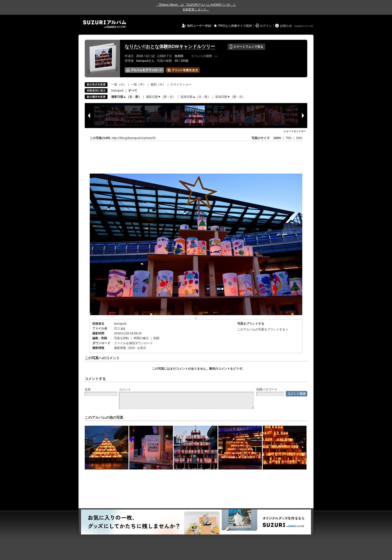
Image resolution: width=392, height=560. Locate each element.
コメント (125, 389)
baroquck (117, 91)
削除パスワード (267, 389)
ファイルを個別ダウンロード (133, 343)
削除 (156, 338)
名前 (88, 389)
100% (277, 138)
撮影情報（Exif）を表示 (130, 348)
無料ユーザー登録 (199, 26)
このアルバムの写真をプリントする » (262, 329)
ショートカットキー (295, 131)
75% (289, 138)
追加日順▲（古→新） (195, 97)
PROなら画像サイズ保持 (235, 26)
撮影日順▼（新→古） (161, 97)
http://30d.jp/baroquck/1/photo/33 (134, 138)
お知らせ (286, 26)
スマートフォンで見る (246, 47)
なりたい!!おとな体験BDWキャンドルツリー (170, 47)
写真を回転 (121, 338)
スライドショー (181, 85)
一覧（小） (119, 85)
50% (299, 138)
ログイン (266, 26)
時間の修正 (141, 338)
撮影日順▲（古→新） (126, 97)
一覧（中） (138, 85)
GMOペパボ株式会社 (304, 26)
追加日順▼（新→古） (230, 97)
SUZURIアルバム (105, 24)
